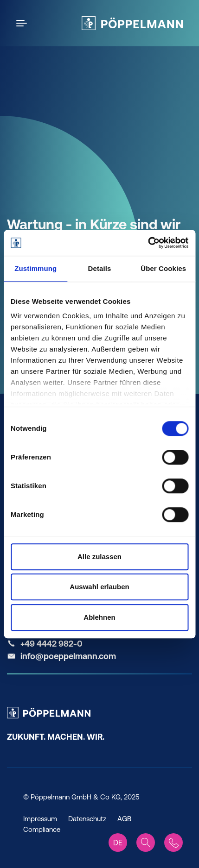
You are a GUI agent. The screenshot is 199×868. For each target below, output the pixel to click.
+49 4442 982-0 (51, 644)
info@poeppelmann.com (68, 656)
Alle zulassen (99, 557)
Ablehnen (99, 617)
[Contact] (173, 843)
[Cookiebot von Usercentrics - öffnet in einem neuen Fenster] (148, 243)
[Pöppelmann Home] (132, 23)
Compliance (42, 829)
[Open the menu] (23, 23)
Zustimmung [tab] (35, 268)
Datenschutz (87, 819)
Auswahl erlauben (99, 587)
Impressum (40, 819)
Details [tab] (100, 268)
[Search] (146, 843)
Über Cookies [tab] (163, 268)
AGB (124, 819)
